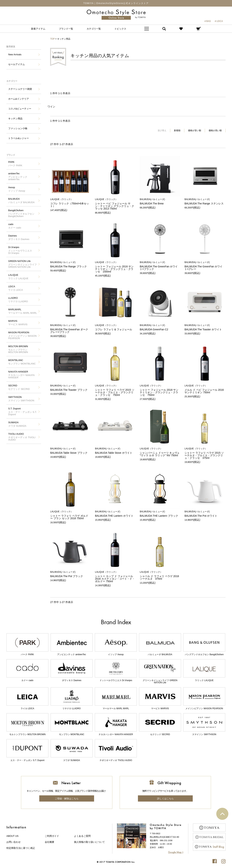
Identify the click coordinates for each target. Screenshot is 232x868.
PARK (15, 164)
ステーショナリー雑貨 (20, 89)
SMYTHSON (21, 399)
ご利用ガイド (52, 836)
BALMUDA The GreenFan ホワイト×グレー (205, 266)
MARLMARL (23, 311)
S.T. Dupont (23, 411)
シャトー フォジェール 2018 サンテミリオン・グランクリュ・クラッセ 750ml (160, 390)
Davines (19, 237)
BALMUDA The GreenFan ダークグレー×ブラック (70, 329)
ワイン (51, 107)
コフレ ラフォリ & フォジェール (115, 328)
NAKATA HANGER (23, 375)
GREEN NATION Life (23, 264)
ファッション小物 (18, 128)
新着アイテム (38, 29)
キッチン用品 (15, 119)
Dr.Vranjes (23, 250)
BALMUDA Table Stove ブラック (70, 451)
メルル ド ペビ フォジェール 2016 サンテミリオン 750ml (205, 389)
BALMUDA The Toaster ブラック (70, 388)
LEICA (16, 288)
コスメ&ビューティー (20, 109)
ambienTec (23, 176)
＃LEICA (219, 21)
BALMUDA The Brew (160, 202)
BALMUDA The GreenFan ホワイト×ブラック (160, 266)
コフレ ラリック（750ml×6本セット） (70, 203)
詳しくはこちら (165, 799)
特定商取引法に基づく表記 (21, 848)
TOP (52, 39)
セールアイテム (17, 64)
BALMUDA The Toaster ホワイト (205, 328)
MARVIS (18, 323)
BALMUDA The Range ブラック (70, 265)
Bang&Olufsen (23, 213)
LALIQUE (18, 277)
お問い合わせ (14, 842)
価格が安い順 (195, 130)
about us (12, 836)
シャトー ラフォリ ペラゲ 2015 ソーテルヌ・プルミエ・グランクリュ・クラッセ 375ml (205, 453)
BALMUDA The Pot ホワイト (205, 514)
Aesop (17, 189)
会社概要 (50, 842)
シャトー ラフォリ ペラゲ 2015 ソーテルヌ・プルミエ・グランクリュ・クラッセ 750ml (115, 390)
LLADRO (18, 300)
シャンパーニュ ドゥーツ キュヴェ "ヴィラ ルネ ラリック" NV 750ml (160, 452)
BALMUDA (21, 201)
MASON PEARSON (23, 335)
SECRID (19, 387)
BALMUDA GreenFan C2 (160, 328)
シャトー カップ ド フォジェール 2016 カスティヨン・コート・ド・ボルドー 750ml (115, 577)
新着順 (177, 130)
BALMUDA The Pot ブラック (70, 574)
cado (15, 226)
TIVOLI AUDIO (23, 437)
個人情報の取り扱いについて (89, 842)
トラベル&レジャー (19, 138)
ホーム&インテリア (19, 99)
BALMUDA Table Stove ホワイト (115, 451)
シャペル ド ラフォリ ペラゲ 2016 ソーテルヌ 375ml (160, 576)
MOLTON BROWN (23, 349)
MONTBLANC (22, 362)
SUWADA (17, 424)
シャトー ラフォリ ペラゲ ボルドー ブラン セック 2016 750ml (70, 515)
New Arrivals (15, 54)
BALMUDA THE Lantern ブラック (160, 514)
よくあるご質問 (82, 836)
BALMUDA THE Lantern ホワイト (115, 514)
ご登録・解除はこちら (67, 799)
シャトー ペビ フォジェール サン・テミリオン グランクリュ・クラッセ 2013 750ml (115, 204)
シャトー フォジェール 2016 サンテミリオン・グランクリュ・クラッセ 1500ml (115, 267)
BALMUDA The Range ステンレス (205, 202)
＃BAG (207, 21)
